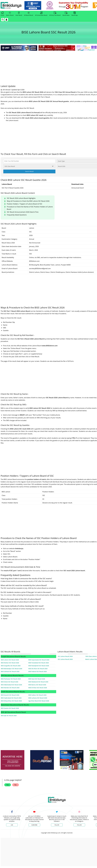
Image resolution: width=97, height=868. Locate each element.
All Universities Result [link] (41, 14)
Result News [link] (66, 14)
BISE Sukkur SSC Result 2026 (37, 695)
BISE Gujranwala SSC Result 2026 (39, 660)
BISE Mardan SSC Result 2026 (10, 688)
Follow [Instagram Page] (79, 825)
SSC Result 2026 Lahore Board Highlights (21, 198)
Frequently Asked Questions (17, 215)
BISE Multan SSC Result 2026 (10, 663)
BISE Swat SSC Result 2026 (37, 679)
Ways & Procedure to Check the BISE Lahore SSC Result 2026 (28, 201)
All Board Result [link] (29, 14)
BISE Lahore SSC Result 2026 (10, 660)
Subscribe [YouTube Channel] (34, 825)
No (16, 785)
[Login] (6, 20)
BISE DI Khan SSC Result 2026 (38, 688)
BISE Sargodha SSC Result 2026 (11, 666)
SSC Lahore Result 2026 (65, 656)
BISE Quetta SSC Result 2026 (10, 708)
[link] (33, 5)
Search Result (29, 171)
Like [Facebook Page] (12, 825)
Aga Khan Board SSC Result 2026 (39, 701)
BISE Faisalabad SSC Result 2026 (39, 663)
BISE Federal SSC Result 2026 (38, 672)
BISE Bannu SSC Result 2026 (37, 685)
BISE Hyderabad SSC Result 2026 (11, 698)
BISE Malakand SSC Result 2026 (38, 682)
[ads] (13, 760)
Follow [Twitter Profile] (57, 825)
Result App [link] (75, 14)
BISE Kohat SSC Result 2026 (10, 682)
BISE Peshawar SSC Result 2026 (11, 679)
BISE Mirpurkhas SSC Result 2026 (11, 701)
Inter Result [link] (19, 14)
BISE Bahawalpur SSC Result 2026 (12, 669)
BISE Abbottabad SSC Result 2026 (11, 685)
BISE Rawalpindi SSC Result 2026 (39, 666)
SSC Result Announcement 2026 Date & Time (23, 212)
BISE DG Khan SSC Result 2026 (38, 669)
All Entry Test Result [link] (55, 14)
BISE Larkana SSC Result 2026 (38, 698)
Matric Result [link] (10, 14)
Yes (8, 785)
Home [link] (2, 14)
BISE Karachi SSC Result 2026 (10, 695)
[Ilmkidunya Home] (11, 5)
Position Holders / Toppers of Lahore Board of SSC (25, 204)
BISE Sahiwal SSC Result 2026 (10, 672)
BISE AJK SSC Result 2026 (9, 716)
